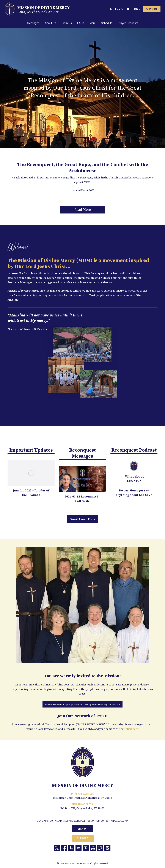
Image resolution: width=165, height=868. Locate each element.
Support (83, 838)
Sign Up (82, 829)
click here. (132, 729)
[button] (82, 210)
